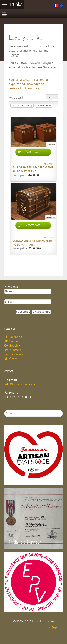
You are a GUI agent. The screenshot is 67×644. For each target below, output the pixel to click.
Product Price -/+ (21, 106)
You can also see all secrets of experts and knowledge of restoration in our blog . (29, 84)
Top (52, 628)
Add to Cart (33, 152)
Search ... (5, 410)
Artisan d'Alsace (22, 478)
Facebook (13, 337)
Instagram (14, 354)
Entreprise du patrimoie (28, 606)
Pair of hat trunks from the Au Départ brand (33, 170)
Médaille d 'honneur (25, 542)
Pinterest (13, 350)
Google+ (12, 346)
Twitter (11, 341)
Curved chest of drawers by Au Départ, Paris (32, 243)
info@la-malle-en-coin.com (22, 384)
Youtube (12, 359)
